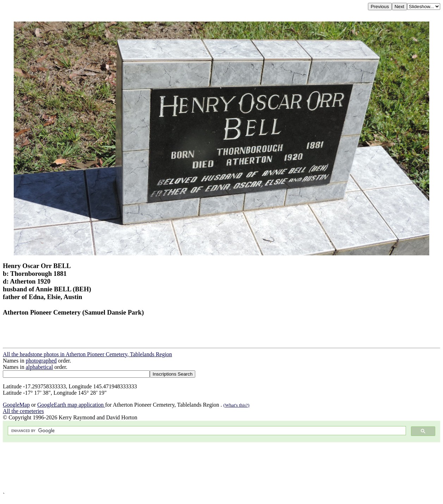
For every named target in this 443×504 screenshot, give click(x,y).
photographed (41, 361)
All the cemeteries (23, 411)
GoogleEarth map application (71, 405)
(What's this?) (236, 405)
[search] (206, 431)
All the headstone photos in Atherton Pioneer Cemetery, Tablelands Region (87, 354)
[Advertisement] (214, 467)
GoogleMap (16, 405)
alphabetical (39, 367)
